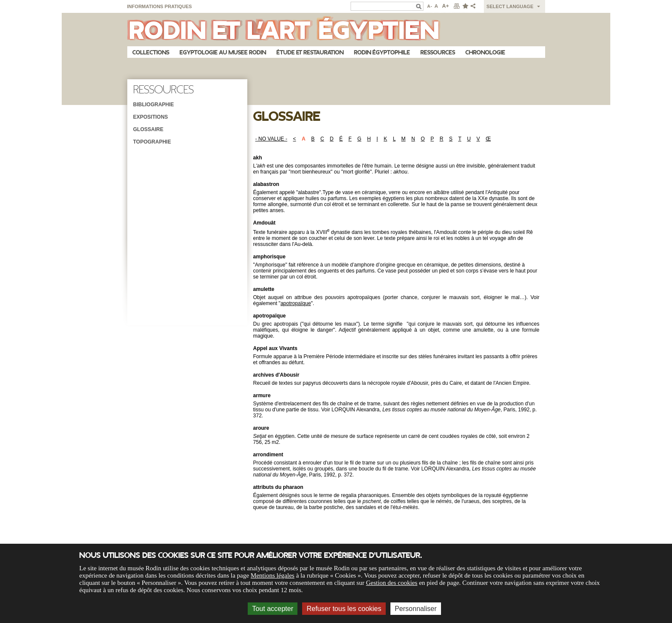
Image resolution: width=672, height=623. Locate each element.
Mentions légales (273, 575)
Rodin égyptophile (382, 52)
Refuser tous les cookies (344, 609)
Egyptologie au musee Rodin (223, 52)
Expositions (151, 117)
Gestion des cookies (392, 583)
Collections (151, 52)
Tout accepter (273, 609)
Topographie (152, 142)
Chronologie (485, 52)
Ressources (438, 52)
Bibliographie (154, 105)
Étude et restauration (310, 52)
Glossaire (148, 129)
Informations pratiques (160, 6)
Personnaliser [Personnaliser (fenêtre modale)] (416, 609)
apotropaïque (295, 303)
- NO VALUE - (271, 139)
